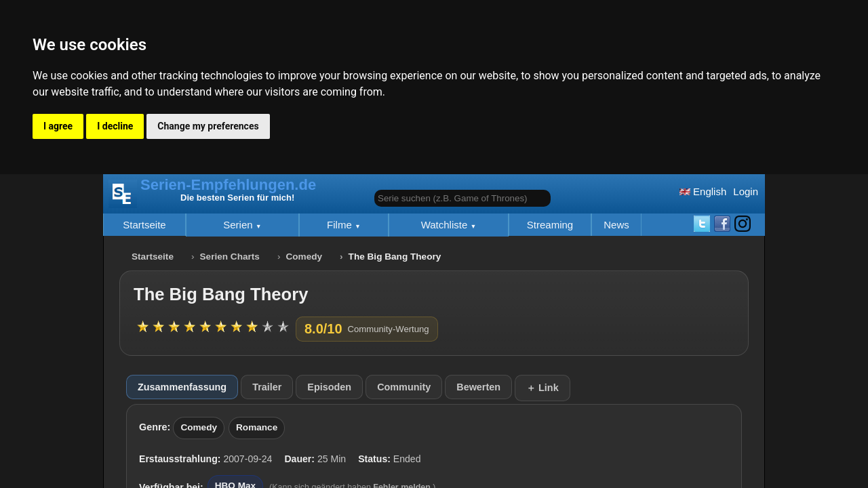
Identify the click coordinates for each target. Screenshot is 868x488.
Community (404, 387)
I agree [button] (58, 126)
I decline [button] (115, 126)
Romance (257, 427)
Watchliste (446, 225)
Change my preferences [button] (208, 126)
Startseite (144, 225)
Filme (341, 225)
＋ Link (542, 388)
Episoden (329, 387)
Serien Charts (230, 257)
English (703, 191)
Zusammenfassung (182, 387)
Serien (239, 225)
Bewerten (478, 387)
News (616, 225)
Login (746, 191)
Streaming (550, 225)
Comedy (304, 257)
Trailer (267, 387)
